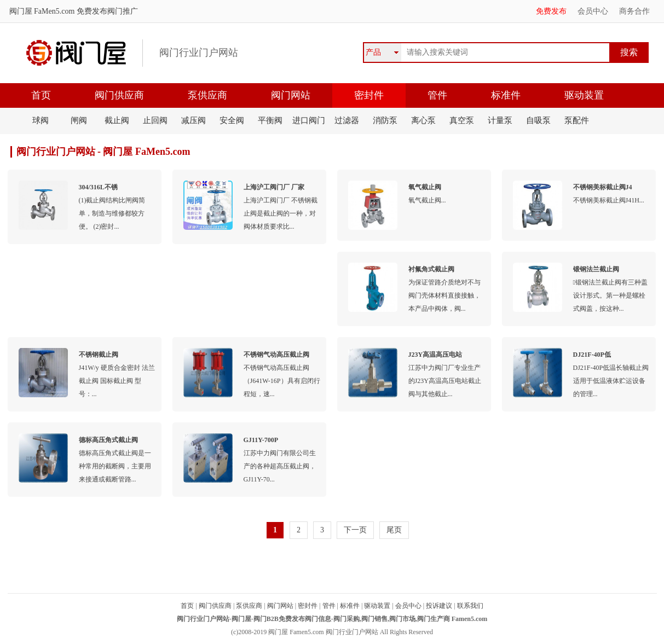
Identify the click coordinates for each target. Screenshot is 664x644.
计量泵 (500, 120)
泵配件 (577, 120)
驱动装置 (584, 95)
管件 (437, 95)
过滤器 (347, 120)
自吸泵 (538, 120)
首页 (41, 95)
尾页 (394, 530)
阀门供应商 (119, 95)
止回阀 (155, 120)
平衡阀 (270, 120)
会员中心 (593, 11)
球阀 (41, 120)
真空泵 (462, 120)
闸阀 (79, 120)
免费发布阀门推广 (106, 11)
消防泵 (385, 120)
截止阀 (117, 120)
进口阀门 (309, 120)
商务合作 (634, 11)
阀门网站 (291, 95)
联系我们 (470, 606)
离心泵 (423, 120)
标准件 (506, 95)
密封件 (369, 95)
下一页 (355, 530)
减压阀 (194, 120)
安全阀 (232, 120)
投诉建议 (439, 606)
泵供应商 (207, 95)
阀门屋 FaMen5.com (42, 11)
